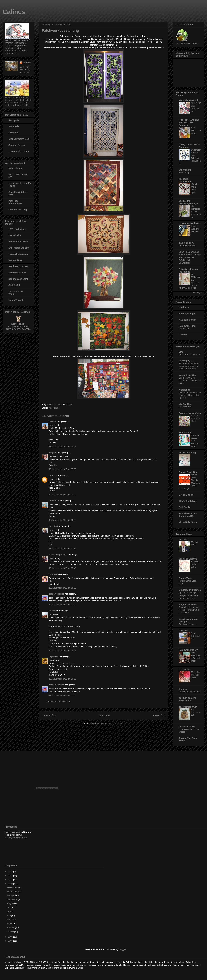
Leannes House (187, 726)
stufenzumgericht (57, 554)
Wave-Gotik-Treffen (19, 151)
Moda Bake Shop (188, 522)
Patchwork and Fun (19, 266)
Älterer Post (159, 715)
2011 (11, 880)
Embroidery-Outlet (18, 242)
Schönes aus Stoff (18, 279)
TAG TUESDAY (187, 243)
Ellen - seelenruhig (189, 252)
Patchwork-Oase (17, 273)
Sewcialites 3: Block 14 (190, 354)
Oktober (11, 895)
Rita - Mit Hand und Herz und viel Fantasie (189, 122)
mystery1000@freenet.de (16, 838)
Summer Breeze (17, 145)
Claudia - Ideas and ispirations (189, 270)
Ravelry (183, 335)
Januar (11, 932)
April (10, 920)
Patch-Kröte (55, 501)
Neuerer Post (49, 715)
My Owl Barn (186, 404)
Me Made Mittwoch (189, 100)
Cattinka (53, 574)
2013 (11, 872)
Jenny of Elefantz (188, 559)
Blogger (122, 949)
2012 (11, 876)
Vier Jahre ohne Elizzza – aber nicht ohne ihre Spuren (190, 395)
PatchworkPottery (188, 650)
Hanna (52, 475)
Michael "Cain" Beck (19, 139)
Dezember (12, 887)
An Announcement (187, 246)
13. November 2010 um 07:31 (63, 495)
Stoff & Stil (14, 285)
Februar (11, 928)
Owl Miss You (185, 407)
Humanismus (15, 168)
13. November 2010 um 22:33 (63, 605)
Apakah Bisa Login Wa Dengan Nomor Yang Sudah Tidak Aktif (189, 595)
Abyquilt (183, 630)
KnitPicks (184, 307)
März (10, 924)
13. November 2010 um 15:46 (63, 568)
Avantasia (14, 126)
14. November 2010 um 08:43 (63, 650)
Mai (9, 916)
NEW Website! (186, 701)
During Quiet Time (188, 472)
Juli (9, 908)
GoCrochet (185, 669)
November (12, 891)
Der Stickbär (15, 235)
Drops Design (186, 495)
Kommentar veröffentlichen (58, 702)
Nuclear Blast (16, 260)
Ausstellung (54, 408)
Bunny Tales (185, 578)
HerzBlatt (53, 526)
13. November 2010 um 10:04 (63, 520)
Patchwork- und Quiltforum (187, 327)
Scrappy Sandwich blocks (196, 419)
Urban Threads (16, 300)
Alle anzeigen (197, 293)
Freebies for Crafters (190, 413)
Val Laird (183, 539)
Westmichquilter (187, 375)
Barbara (53, 611)
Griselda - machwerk (190, 223)
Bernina (183, 689)
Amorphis (14, 120)
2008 (11, 941)
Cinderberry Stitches (190, 590)
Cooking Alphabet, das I (190, 692)
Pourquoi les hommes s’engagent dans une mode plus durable (189, 366)
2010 (11, 884)
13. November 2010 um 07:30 (63, 469)
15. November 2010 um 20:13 (63, 679)
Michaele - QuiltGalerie (185, 180)
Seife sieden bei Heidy (196, 130)
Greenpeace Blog (18, 210)
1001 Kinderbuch (17, 229)
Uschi (96, 36)
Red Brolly (184, 507)
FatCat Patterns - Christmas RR (188, 515)
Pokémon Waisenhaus (19, 329)
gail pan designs (188, 698)
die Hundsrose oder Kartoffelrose (196, 212)
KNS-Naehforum (187, 320)
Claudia (53, 421)
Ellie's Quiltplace (188, 501)
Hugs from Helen (188, 604)
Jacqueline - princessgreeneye (188, 202)
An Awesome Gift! (196, 712)
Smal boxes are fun (196, 636)
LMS (181, 352)
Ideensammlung (187, 453)
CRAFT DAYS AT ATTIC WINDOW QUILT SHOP (190, 381)
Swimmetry (184, 172)
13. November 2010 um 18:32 (63, 588)
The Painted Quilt (188, 707)
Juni (9, 912)
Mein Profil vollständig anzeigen (25, 70)
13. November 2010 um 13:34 (63, 548)
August (11, 903)
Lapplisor (54, 656)
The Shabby (185, 433)
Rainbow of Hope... (188, 624)
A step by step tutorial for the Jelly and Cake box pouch (189, 610)
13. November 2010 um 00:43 (63, 447)
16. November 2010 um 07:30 (63, 696)
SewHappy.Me (186, 361)
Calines (14, 12)
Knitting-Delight (187, 313)
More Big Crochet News (195, 675)
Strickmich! (185, 170)
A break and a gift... (195, 564)
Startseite (104, 715)
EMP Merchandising (19, 248)
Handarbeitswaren (18, 254)
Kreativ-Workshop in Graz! (196, 229)
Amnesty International (15, 202)
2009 (11, 937)
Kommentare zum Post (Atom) (109, 724)
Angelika (53, 453)
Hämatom (14, 133)
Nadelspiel (184, 390)
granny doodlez (57, 594)
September (13, 899)
